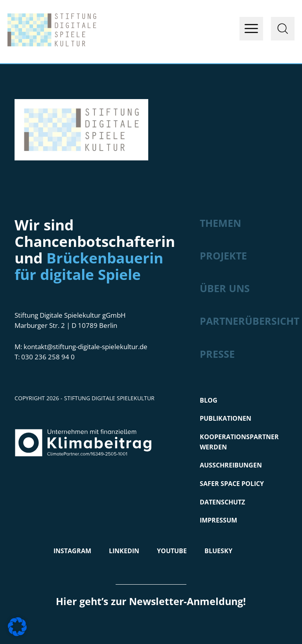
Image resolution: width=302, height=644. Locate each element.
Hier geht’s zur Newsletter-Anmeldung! (151, 601)
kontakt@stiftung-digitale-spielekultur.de (86, 347)
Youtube (172, 551)
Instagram (72, 551)
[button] (17, 627)
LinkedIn (124, 551)
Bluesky (218, 551)
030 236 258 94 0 (48, 357)
